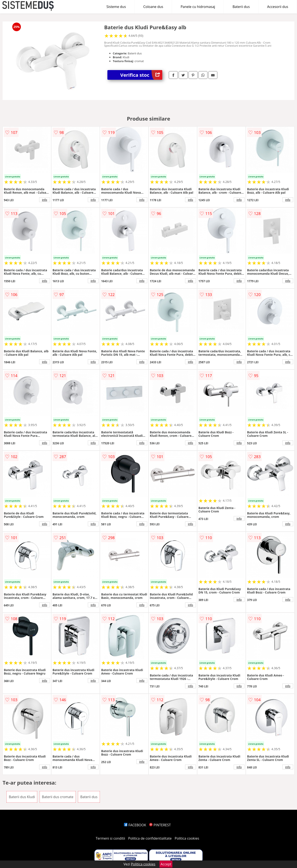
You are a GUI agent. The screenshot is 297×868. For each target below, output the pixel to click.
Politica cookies (187, 838)
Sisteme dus (116, 7)
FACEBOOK (135, 825)
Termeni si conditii (111, 838)
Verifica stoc (141, 75)
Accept (166, 864)
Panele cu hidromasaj (198, 7)
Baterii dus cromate (58, 797)
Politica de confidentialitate (150, 838)
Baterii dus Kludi (22, 797)
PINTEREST (160, 825)
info (45, 200)
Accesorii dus (278, 7)
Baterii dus (241, 7)
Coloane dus (153, 7)
